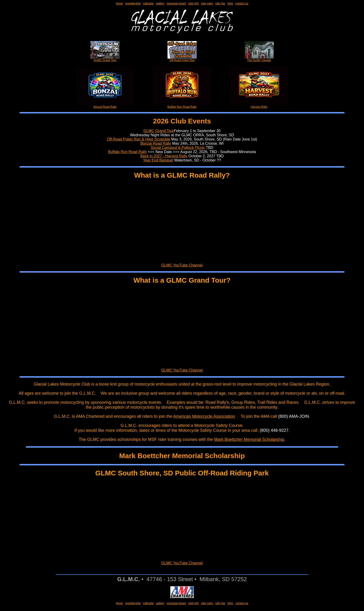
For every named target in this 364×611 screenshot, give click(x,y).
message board (176, 4)
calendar (148, 4)
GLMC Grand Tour (105, 59)
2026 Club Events (182, 121)
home (119, 4)
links (230, 4)
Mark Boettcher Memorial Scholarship (249, 439)
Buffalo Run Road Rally (182, 106)
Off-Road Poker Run (182, 59)
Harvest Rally (259, 106)
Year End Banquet (158, 160)
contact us (242, 4)
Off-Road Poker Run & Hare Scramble (138, 139)
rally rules (207, 4)
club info (194, 4)
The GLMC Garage (259, 59)
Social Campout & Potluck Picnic (178, 148)
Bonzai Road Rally (105, 106)
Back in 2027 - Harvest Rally (164, 156)
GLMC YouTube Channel (182, 265)
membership (133, 4)
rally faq (220, 4)
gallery (160, 4)
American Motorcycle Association (204, 416)
